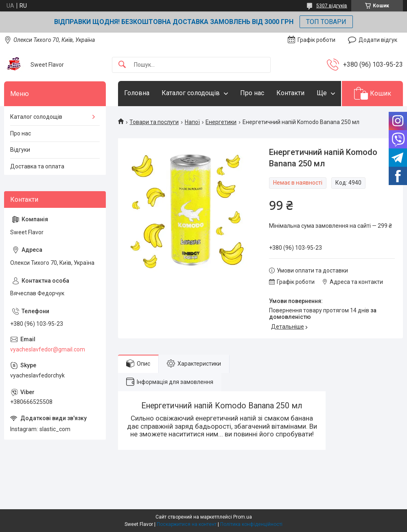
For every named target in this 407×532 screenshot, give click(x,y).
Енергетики (221, 122)
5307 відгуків (332, 6)
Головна (137, 93)
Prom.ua (243, 517)
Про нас (252, 93)
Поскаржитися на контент (187, 524)
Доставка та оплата (37, 166)
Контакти (290, 93)
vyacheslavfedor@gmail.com (48, 349)
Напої (192, 122)
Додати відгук (378, 40)
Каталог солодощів (191, 93)
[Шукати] (122, 65)
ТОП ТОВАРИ (326, 22)
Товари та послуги (154, 122)
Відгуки (20, 150)
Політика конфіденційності (251, 524)
